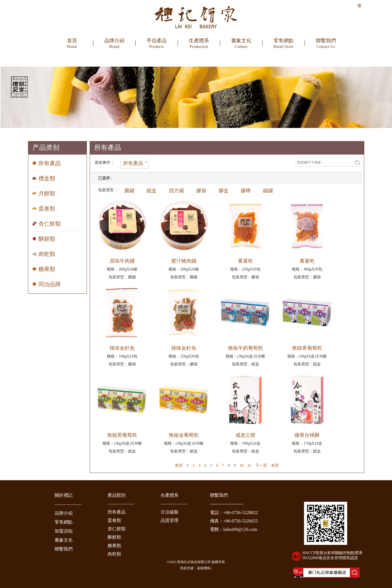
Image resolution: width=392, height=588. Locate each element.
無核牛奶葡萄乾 (245, 348)
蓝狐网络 (204, 568)
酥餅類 (114, 537)
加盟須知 (64, 531)
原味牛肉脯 (122, 261)
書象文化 (64, 540)
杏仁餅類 (117, 529)
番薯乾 (245, 261)
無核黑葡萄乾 (122, 435)
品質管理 (170, 520)
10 (242, 466)
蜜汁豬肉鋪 (184, 261)
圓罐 (129, 191)
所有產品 (117, 512)
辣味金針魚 (122, 348)
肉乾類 (114, 554)
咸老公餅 (245, 435)
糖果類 (114, 546)
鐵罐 (268, 191)
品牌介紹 (64, 513)
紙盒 (152, 191)
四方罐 (177, 191)
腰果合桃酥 (307, 435)
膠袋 (201, 191)
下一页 (261, 466)
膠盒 (224, 191)
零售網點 (64, 522)
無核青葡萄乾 (307, 348)
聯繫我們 (64, 549)
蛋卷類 (114, 520)
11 (249, 466)
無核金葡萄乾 (184, 435)
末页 (275, 466)
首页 (179, 466)
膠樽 (246, 191)
